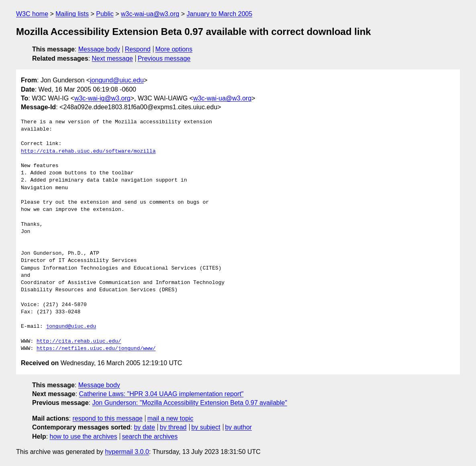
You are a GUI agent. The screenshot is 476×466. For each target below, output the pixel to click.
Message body (99, 49)
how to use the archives (84, 436)
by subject (206, 427)
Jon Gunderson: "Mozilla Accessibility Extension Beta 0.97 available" (189, 403)
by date (144, 427)
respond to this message (107, 418)
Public (105, 14)
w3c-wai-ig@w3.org (102, 98)
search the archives (150, 436)
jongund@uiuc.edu (117, 80)
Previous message (164, 58)
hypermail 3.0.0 (127, 452)
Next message (112, 58)
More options (174, 49)
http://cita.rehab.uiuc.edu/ (79, 341)
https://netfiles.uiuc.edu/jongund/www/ (96, 349)
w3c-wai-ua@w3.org (150, 14)
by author (238, 427)
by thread (173, 427)
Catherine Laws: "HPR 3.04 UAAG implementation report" (161, 394)
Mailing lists (72, 14)
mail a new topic (171, 418)
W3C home (32, 14)
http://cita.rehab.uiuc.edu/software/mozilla (88, 151)
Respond (138, 49)
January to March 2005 (219, 14)
